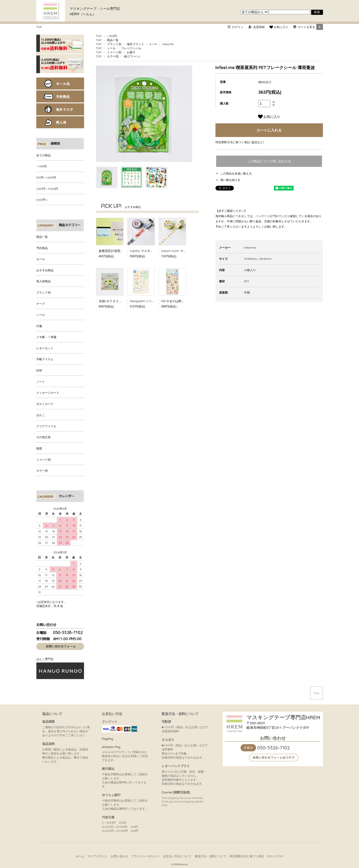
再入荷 (60, 122)
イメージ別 (114, 52)
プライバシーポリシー (145, 856)
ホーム (80, 856)
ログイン (238, 27)
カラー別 (113, 56)
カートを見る (310, 27)
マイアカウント (97, 856)
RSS (270, 856)
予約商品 (60, 96)
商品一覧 (113, 40)
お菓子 (131, 52)
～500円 (112, 36)
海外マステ (60, 109)
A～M (153, 44)
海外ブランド (135, 44)
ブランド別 (114, 44)
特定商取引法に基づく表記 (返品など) (240, 142)
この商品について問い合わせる (269, 161)
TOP (39, 27)
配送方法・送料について (211, 856)
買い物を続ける (230, 180)
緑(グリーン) (132, 56)
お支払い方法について (177, 856)
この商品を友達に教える (236, 173)
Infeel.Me (168, 44)
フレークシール (131, 48)
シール (111, 48)
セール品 (60, 84)
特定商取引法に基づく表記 (247, 856)
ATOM (279, 856)
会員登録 (259, 27)
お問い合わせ (119, 856)
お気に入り (279, 27)
